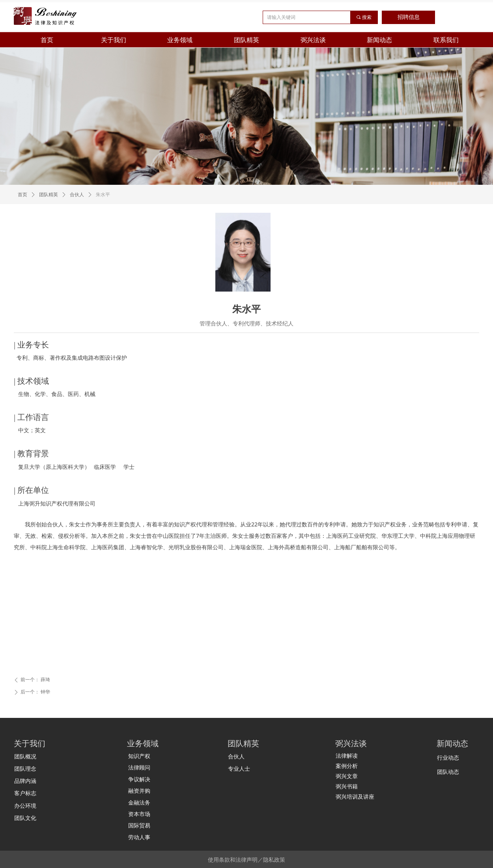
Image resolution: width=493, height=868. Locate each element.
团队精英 (49, 195)
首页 (22, 195)
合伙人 (77, 195)
